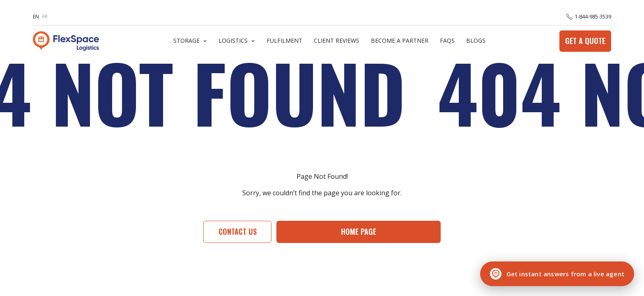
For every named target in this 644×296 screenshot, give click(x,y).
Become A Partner (400, 41)
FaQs (447, 41)
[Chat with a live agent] (557, 274)
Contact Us (238, 231)
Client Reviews (337, 41)
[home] (66, 41)
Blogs (476, 41)
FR (45, 17)
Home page (359, 231)
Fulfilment (284, 41)
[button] (190, 41)
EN (36, 17)
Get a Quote (585, 41)
